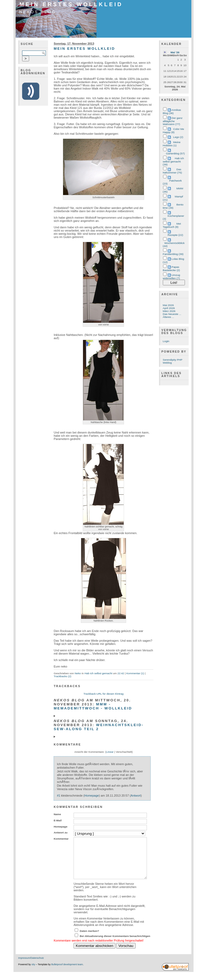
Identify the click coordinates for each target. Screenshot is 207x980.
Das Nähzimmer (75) (172, 171)
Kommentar (61, 839)
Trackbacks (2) (62, 676)
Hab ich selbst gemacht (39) (173, 161)
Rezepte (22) (175, 235)
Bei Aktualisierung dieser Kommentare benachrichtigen (115, 944)
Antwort (136, 796)
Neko (78, 673)
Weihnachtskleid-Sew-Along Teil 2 (99, 727)
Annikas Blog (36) (172, 111)
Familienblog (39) (173, 254)
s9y (33, 972)
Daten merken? (89, 939)
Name (57, 814)
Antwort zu (61, 832)
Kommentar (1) (135, 673)
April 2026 (169, 308)
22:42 (121, 673)
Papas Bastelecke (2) (171, 269)
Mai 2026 (168, 305)
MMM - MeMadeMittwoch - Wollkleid (93, 706)
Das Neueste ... (172, 314)
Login (166, 341)
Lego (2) (178, 137)
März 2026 (169, 311)
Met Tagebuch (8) (172, 225)
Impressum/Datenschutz (31, 966)
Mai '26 (175, 52)
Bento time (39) (173, 206)
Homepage (92, 796)
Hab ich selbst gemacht (98, 673)
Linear (110, 752)
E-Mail (58, 820)
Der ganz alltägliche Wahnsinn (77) (173, 121)
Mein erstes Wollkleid (71, 4)
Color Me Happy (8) (173, 131)
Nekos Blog (38, 12)
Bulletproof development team (67, 972)
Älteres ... (168, 317)
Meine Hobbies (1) (172, 144)
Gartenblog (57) (175, 153)
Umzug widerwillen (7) (171, 277)
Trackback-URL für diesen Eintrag (104, 694)
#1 (58, 796)
